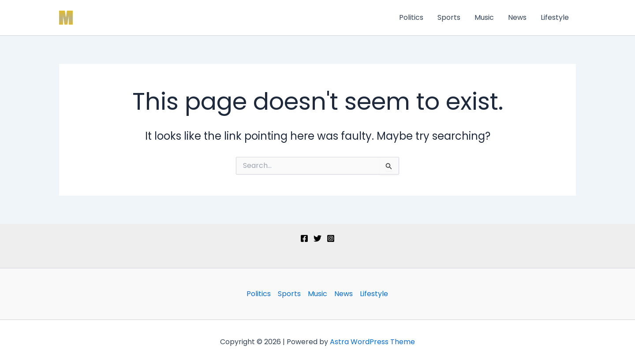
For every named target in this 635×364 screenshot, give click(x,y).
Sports (449, 17)
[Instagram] (331, 238)
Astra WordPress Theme (372, 342)
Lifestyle (555, 17)
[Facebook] (304, 238)
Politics (411, 17)
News (517, 17)
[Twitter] (317, 238)
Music (484, 17)
